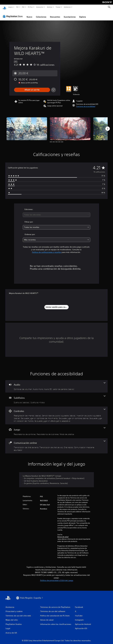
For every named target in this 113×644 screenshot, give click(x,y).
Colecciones (41, 14)
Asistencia (67, 7)
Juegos (10, 7)
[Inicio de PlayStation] (4, 7)
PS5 (17, 7)
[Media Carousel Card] (27, 126)
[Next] (108, 126)
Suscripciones (70, 14)
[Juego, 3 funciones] (56, 429)
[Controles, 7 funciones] (56, 413)
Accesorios (40, 7)
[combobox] (57, 212)
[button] (86, 104)
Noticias (50, 7)
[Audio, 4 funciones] (56, 384)
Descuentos (55, 14)
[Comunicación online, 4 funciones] (56, 444)
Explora (83, 14)
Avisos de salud (63, 534)
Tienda (58, 7)
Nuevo (29, 14)
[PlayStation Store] (13, 14)
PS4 (23, 7)
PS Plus (30, 7)
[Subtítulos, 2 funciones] (56, 397)
